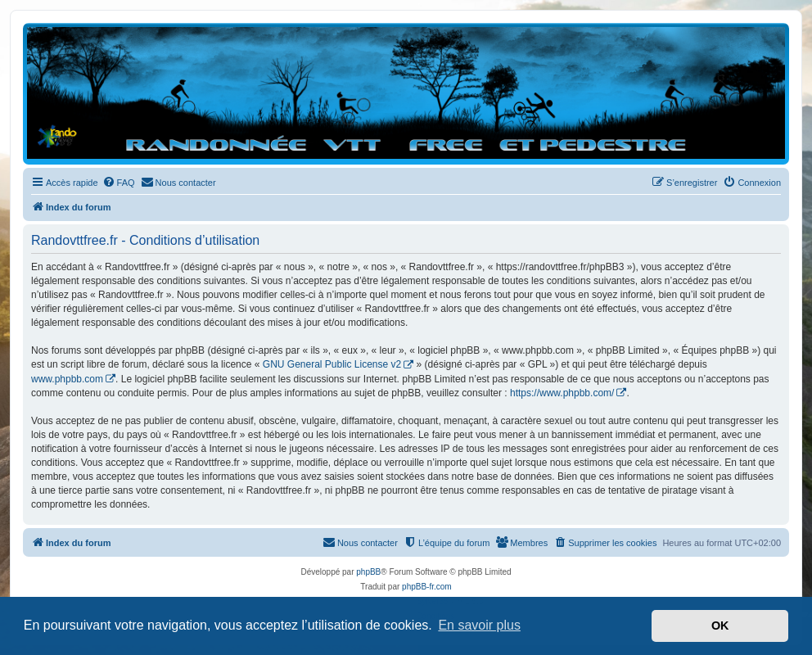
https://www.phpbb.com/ (562, 393)
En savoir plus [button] (479, 625)
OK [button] (720, 626)
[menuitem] (119, 183)
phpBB (368, 572)
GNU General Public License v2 (332, 364)
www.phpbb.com (67, 379)
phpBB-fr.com (427, 587)
